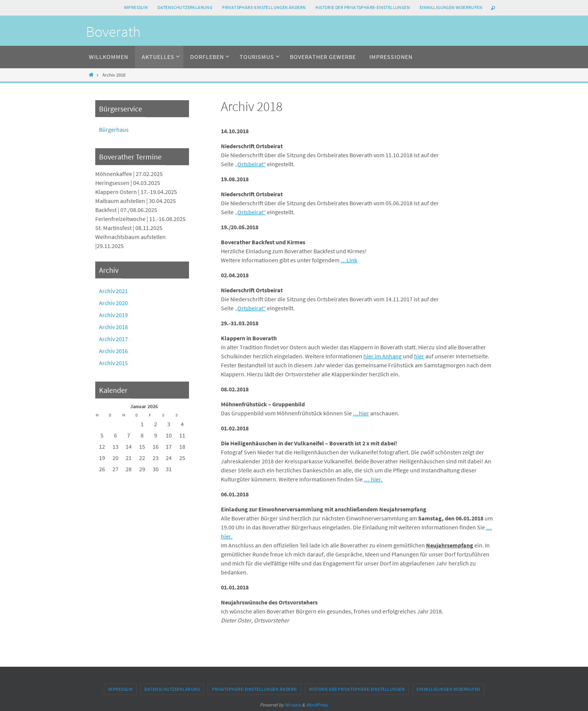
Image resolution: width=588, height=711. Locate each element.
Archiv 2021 (113, 291)
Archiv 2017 (113, 339)
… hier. (373, 479)
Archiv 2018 (113, 327)
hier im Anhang (382, 356)
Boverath (113, 32)
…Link (349, 260)
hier (419, 356)
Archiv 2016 (113, 351)
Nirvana (293, 705)
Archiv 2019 (113, 315)
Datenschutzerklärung (185, 7)
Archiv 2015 (113, 363)
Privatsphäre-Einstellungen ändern (264, 7)
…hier (361, 413)
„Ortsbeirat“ (250, 164)
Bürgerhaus (114, 129)
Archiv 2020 (113, 303)
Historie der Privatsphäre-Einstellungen (363, 7)
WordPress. (317, 705)
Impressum (136, 7)
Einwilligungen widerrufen (451, 7)
